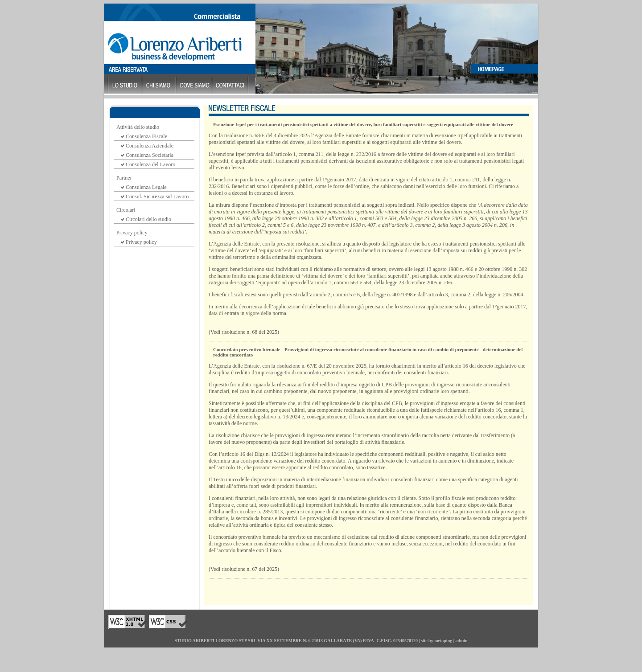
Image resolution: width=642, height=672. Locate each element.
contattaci (231, 86)
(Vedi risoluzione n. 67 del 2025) (244, 569)
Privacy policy (141, 242)
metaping (443, 641)
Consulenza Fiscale (146, 136)
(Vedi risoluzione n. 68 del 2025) (244, 332)
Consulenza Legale (146, 187)
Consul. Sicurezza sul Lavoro (157, 197)
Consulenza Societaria (150, 155)
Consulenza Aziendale (150, 146)
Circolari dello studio (148, 219)
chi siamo (160, 86)
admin (461, 641)
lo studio (126, 86)
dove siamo (195, 86)
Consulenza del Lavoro (150, 164)
